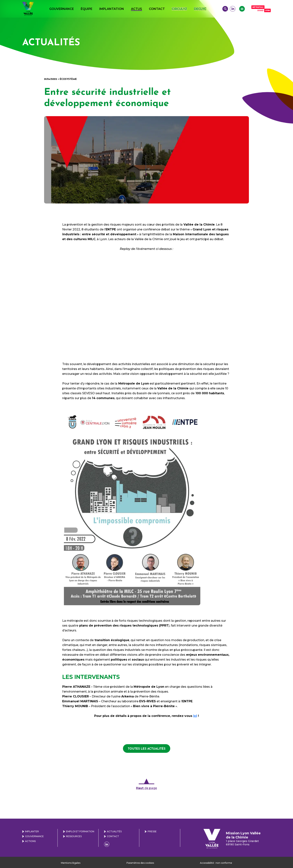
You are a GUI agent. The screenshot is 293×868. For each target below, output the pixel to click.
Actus (137, 9)
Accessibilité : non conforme (216, 863)
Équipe (87, 9)
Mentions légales (71, 863)
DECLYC (200, 9)
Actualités (114, 831)
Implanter (32, 831)
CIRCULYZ (179, 9)
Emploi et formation (80, 831)
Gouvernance (62, 9)
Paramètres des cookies (140, 863)
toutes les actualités (147, 748)
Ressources (74, 836)
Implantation (112, 9)
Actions (30, 841)
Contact (157, 9)
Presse (152, 831)
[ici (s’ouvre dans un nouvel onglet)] (195, 716)
